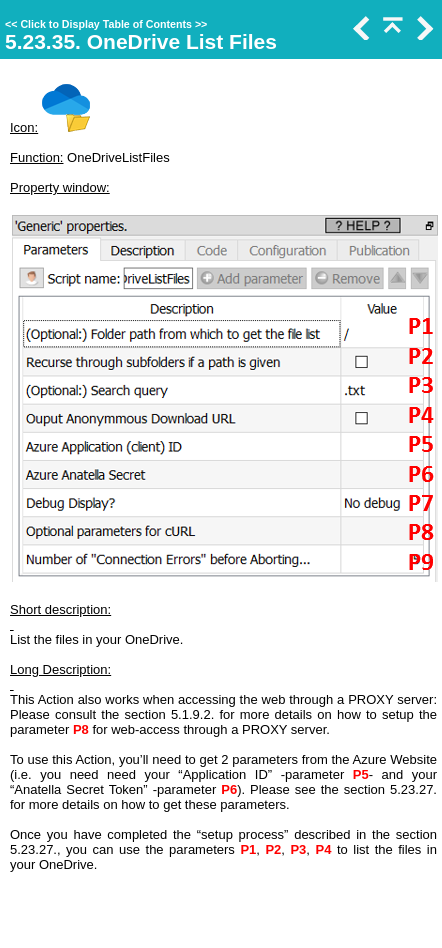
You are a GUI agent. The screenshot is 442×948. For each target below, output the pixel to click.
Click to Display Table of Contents (106, 24)
